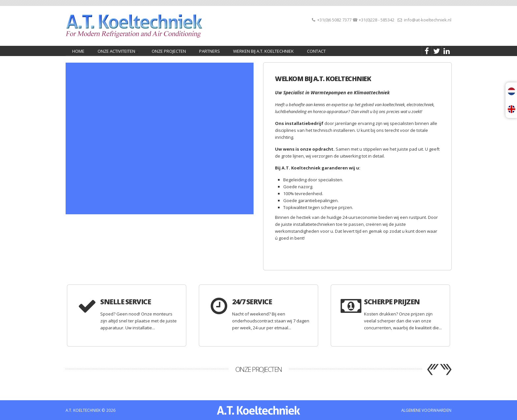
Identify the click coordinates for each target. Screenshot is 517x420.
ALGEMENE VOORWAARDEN (426, 410)
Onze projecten (169, 51)
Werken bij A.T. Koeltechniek (263, 51)
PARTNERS (210, 51)
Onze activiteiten (117, 52)
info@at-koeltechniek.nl (428, 20)
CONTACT (316, 51)
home (78, 51)
